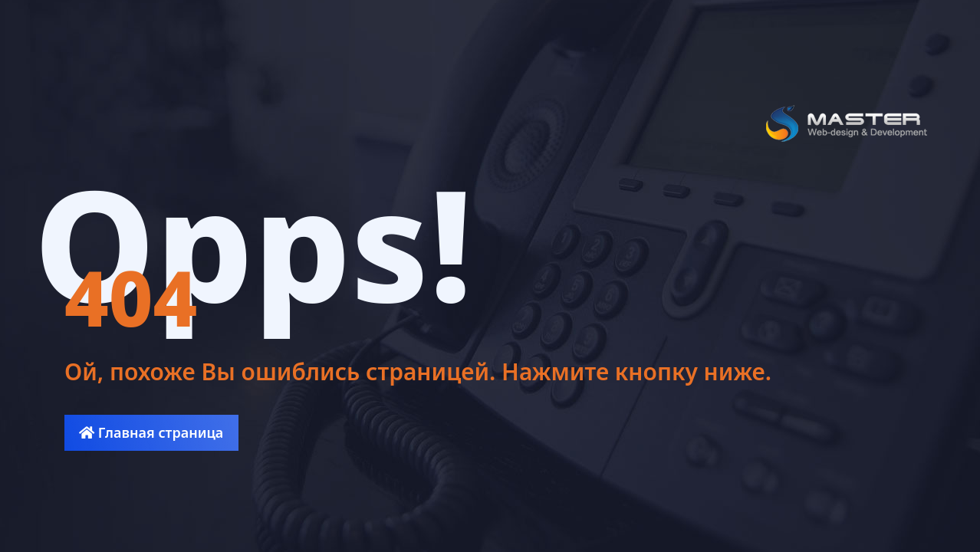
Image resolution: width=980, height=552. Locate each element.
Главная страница (151, 432)
